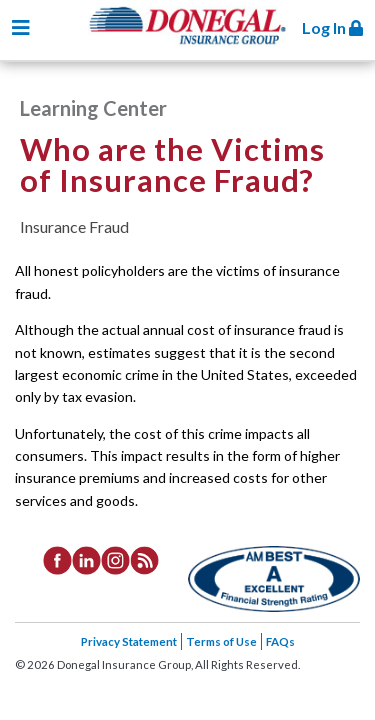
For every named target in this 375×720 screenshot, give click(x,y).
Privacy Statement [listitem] (129, 641)
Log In (332, 27)
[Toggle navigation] (21, 27)
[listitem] (57, 559)
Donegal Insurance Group (198, 41)
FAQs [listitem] (280, 641)
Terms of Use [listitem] (221, 641)
